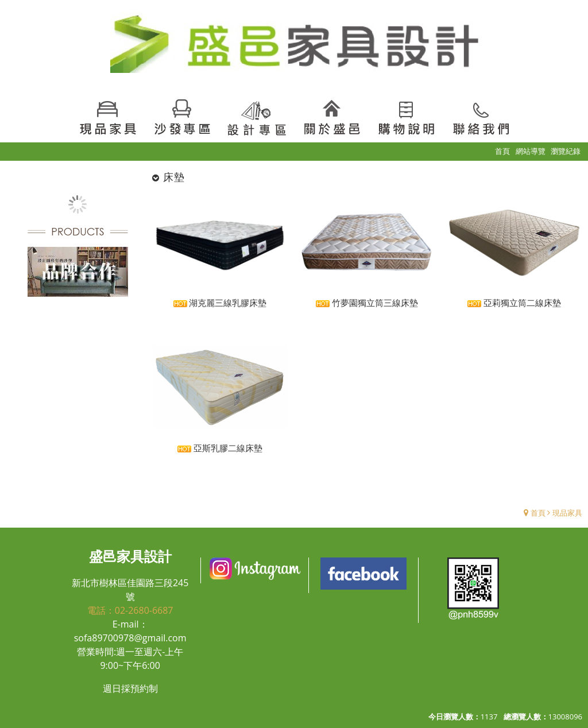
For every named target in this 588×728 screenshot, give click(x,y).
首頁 (538, 513)
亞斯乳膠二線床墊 (220, 448)
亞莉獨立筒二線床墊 (514, 303)
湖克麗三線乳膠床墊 (220, 303)
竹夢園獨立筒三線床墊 (367, 303)
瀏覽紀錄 (566, 151)
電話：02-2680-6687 (130, 610)
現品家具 (567, 513)
